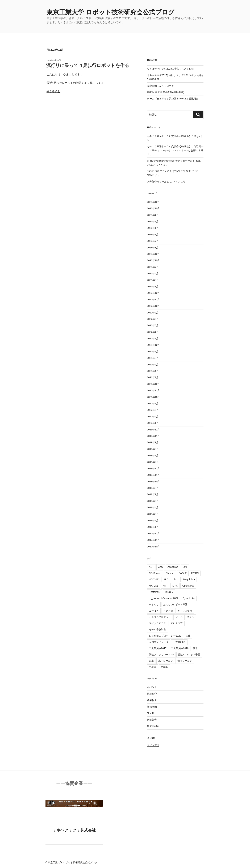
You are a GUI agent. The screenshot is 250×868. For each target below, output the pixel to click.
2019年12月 (154, 430)
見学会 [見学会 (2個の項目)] (164, 667)
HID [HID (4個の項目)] (166, 579)
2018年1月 (153, 527)
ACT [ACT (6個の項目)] (151, 567)
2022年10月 (154, 306)
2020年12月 (154, 384)
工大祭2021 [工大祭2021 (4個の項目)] (179, 642)
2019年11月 (154, 436)
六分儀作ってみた (157, 181)
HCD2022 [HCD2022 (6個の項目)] (154, 579)
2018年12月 (154, 469)
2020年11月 (154, 390)
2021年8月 (153, 358)
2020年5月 (153, 410)
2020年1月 (153, 423)
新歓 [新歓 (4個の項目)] (195, 648)
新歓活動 (152, 707)
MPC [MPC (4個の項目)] (175, 586)
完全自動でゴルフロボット (162, 86)
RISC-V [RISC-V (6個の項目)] (169, 592)
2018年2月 (153, 520)
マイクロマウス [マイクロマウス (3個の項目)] (157, 623)
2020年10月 (154, 397)
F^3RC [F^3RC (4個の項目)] (195, 573)
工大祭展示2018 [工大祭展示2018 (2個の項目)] (180, 648)
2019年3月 (153, 455)
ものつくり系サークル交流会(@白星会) (169, 136)
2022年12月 (154, 293)
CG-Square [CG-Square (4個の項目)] (155, 573)
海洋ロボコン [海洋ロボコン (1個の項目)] (185, 661)
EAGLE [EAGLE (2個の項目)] (183, 573)
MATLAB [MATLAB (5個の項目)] (154, 586)
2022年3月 (153, 338)
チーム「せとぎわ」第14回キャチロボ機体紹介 (173, 99)
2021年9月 (153, 352)
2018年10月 (154, 482)
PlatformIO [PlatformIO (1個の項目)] (155, 592)
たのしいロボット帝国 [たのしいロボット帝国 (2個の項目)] (175, 604)
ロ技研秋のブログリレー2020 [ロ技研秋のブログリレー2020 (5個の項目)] (165, 636)
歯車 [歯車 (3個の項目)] (151, 661)
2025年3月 (153, 221)
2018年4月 (153, 507)
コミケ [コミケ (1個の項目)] (191, 617)
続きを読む (53, 91)
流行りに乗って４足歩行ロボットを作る (88, 65)
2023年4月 (153, 273)
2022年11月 (154, 300)
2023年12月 (154, 254)
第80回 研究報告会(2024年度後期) (166, 92)
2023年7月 (153, 267)
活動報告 (152, 720)
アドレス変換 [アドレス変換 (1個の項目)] (185, 611)
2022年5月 (153, 325)
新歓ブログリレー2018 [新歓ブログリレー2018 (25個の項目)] (161, 655)
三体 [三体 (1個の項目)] (188, 636)
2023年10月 (154, 260)
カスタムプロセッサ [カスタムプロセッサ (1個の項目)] (160, 617)
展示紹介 (152, 694)
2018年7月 (153, 494)
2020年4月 (153, 417)
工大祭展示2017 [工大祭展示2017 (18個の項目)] (158, 648)
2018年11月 (154, 475)
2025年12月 (154, 202)
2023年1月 (153, 286)
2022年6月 (153, 319)
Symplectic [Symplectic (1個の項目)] (189, 598)
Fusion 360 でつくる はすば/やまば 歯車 (169, 171)
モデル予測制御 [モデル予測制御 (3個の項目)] (157, 629)
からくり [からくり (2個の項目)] (154, 604)
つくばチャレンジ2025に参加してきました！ (172, 69)
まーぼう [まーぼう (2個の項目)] (154, 611)
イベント (152, 687)
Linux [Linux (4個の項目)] (176, 579)
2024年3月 (153, 248)
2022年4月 (153, 332)
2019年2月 (153, 462)
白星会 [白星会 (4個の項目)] (153, 667)
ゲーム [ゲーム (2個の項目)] (179, 617)
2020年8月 (153, 403)
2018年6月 (153, 501)
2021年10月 (154, 345)
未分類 (151, 713)
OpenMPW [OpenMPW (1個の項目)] (188, 586)
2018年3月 (153, 514)
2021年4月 (153, 371)
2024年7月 (153, 241)
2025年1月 (153, 228)
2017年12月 (154, 534)
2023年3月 (153, 280)
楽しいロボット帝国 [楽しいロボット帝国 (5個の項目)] (189, 655)
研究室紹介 (153, 726)
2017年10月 (154, 547)
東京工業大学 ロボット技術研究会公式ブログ (111, 12)
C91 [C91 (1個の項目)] (185, 567)
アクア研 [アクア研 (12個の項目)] (168, 611)
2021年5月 (153, 365)
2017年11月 (154, 540)
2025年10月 (154, 208)
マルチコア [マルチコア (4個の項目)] (177, 623)
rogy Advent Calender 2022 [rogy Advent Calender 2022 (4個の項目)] (164, 598)
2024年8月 (153, 235)
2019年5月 (153, 449)
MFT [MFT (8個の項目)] (166, 586)
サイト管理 (153, 745)
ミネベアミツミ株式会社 (74, 830)
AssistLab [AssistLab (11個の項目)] (173, 567)
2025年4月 (153, 215)
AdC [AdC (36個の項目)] (161, 567)
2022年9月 (153, 313)
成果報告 (152, 700)
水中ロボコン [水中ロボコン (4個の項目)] (166, 661)
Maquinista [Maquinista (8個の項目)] (189, 579)
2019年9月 (153, 442)
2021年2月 (153, 377)
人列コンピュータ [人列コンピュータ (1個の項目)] (159, 642)
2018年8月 (153, 488)
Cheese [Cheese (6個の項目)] (170, 573)
